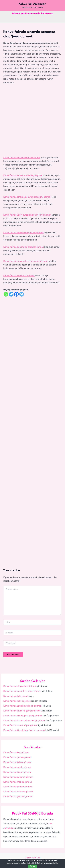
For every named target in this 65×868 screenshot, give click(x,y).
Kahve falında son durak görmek (19, 276)
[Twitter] (22, 294)
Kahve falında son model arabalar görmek (24, 247)
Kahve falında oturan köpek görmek (20, 725)
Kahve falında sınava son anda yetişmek (23, 175)
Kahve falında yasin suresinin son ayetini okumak (27, 215)
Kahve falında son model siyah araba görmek (25, 261)
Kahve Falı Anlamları (32, 4)
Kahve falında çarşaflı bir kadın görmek (22, 691)
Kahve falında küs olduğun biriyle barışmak (24, 730)
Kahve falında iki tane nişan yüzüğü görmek (24, 721)
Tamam (32, 866)
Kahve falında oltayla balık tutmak (20, 686)
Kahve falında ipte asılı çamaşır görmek (22, 711)
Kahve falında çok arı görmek (17, 757)
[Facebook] (16, 294)
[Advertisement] (32, 120)
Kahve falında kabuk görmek (17, 762)
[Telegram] (11, 294)
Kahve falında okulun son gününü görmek (23, 233)
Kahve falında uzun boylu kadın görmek (22, 706)
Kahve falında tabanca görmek (18, 792)
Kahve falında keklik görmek (17, 701)
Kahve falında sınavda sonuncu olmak (22, 158)
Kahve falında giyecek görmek (18, 797)
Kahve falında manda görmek (18, 782)
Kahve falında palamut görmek (18, 777)
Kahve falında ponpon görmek (18, 787)
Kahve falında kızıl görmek (16, 752)
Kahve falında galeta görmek (17, 767)
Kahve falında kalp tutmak (16, 696)
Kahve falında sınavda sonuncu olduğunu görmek (27, 197)
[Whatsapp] (6, 294)
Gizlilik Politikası (32, 858)
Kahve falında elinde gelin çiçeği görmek (23, 716)
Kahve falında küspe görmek (17, 772)
